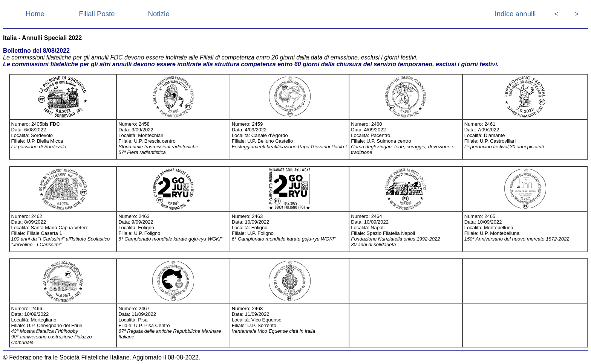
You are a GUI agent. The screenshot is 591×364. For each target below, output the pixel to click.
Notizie (158, 14)
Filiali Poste (97, 14)
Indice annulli (515, 14)
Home (35, 14)
